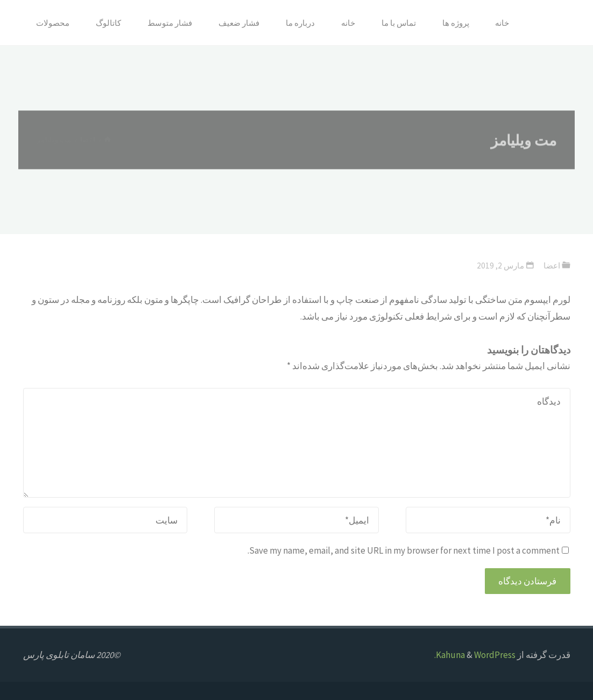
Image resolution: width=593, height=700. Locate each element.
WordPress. (475, 655)
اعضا (552, 266)
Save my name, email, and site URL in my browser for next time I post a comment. (408, 550)
